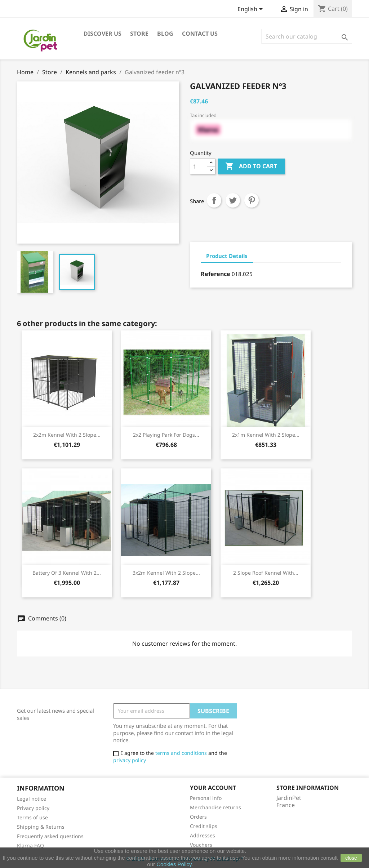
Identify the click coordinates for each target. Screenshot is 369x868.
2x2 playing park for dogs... (166, 435)
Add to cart (251, 166)
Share (214, 200)
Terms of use (32, 817)
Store (139, 34)
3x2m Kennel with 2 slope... (166, 573)
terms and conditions (181, 753)
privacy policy (130, 760)
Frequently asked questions (50, 836)
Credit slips (204, 826)
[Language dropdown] (251, 10)
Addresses (203, 835)
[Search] (307, 36)
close (351, 858)
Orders (198, 817)
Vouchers (201, 845)
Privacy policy (33, 808)
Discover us (103, 34)
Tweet (233, 200)
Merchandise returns (215, 807)
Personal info (206, 798)
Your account (213, 788)
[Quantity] (199, 166)
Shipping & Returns (41, 827)
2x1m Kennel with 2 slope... (266, 435)
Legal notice (32, 799)
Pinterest (252, 200)
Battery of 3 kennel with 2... (67, 573)
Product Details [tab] (227, 256)
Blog (165, 34)
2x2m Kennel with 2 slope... (67, 435)
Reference (215, 274)
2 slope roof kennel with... (266, 573)
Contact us (200, 34)
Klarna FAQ (30, 845)
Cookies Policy (174, 864)
